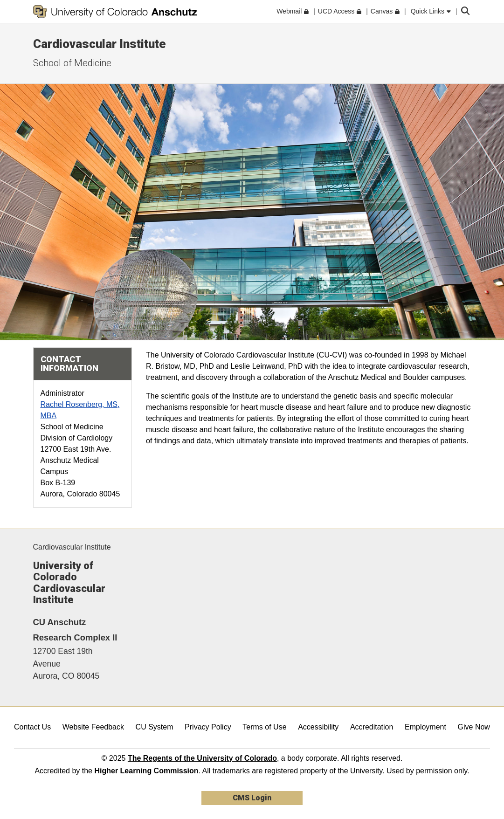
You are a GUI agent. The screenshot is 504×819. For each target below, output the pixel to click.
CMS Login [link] (252, 798)
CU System (155, 727)
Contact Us (32, 727)
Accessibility (318, 727)
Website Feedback (93, 727)
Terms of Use (264, 727)
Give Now (474, 727)
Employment (425, 727)
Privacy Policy (208, 727)
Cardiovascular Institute (100, 44)
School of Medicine (72, 63)
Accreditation (372, 727)
